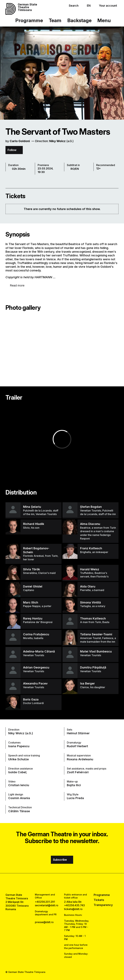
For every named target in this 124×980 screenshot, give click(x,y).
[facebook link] (53, 883)
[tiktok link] (71, 883)
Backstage (79, 20)
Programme (29, 20)
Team (55, 20)
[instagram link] (62, 883)
